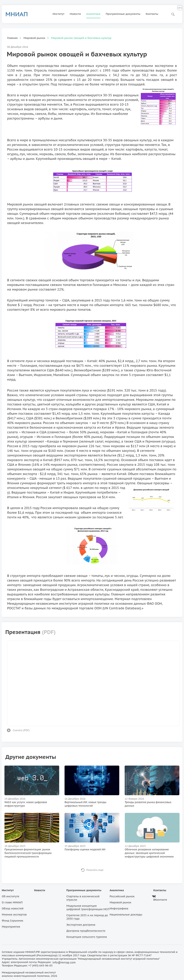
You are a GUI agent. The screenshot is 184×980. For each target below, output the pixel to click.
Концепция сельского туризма (87, 937)
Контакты (152, 14)
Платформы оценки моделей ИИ (85, 849)
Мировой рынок (120, 902)
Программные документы (123, 14)
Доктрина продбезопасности (86, 931)
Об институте (11, 896)
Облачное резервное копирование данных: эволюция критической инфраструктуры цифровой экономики (149, 853)
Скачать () (21, 730)
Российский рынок (122, 896)
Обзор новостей (13, 908)
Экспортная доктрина (81, 925)
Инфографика (119, 908)
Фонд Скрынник (12, 921)
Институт (58, 14)
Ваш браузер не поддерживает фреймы (93, 683)
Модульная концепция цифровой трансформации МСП (88, 907)
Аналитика (93, 14)
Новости (75, 14)
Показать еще (95, 870)
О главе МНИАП (12, 902)
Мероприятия (11, 927)
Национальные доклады (126, 914)
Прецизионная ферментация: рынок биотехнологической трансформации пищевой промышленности (28, 853)
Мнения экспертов (14, 914)
